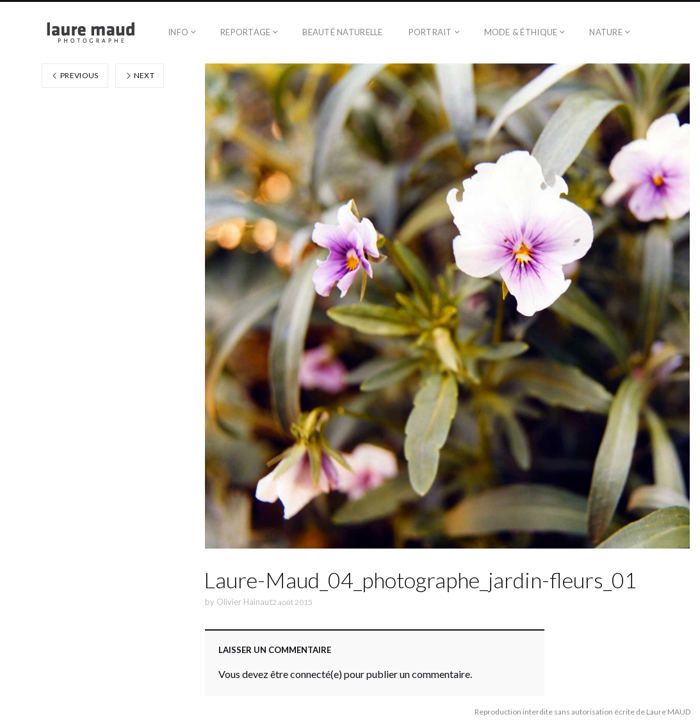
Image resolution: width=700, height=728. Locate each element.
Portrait (430, 32)
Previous (75, 75)
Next (140, 75)
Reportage (245, 32)
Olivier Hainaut (244, 602)
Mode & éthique (521, 32)
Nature (606, 32)
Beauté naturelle (342, 32)
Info (178, 32)
